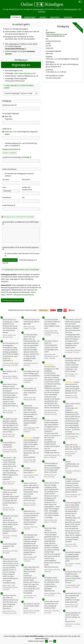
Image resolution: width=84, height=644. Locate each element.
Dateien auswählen (10, 153)
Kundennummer (8, 105)
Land (4, 187)
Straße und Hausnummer (27, 189)
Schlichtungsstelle (70, 9)
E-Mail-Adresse (8, 205)
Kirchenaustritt (38, 9)
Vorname (6, 179)
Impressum (68, 17)
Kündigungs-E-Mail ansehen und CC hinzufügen (22, 269)
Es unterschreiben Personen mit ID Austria (22, 253)
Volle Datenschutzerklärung (24, 295)
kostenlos (42, 12)
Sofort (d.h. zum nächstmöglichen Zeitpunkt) (21, 132)
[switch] (80, 2)
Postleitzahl (7, 197)
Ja (46, 641)
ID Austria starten (10, 260)
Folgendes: (9, 119)
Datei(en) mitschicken (10, 149)
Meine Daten (55, 17)
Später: (7, 134)
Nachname (26, 179)
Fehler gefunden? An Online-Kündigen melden (19, 86)
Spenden (43, 17)
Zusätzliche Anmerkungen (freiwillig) (16, 157)
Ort (23, 197)
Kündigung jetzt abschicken (13, 300)
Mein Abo (8, 116)
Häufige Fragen (30, 17)
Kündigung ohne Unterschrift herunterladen (19, 217)
